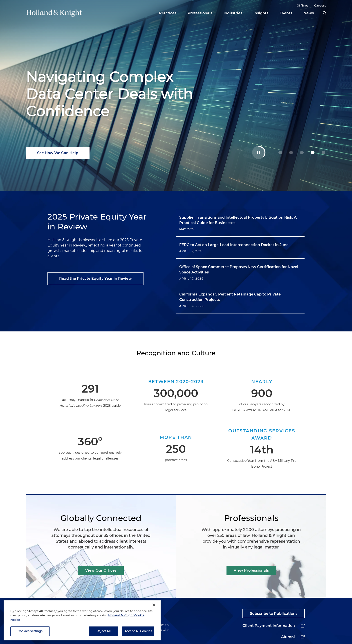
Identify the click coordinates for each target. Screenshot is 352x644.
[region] (82, 623)
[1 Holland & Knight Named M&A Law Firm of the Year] (291, 153)
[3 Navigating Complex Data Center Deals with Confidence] (313, 153)
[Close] (154, 608)
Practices (168, 13)
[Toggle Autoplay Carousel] (259, 152)
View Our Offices (101, 570)
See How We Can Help (58, 153)
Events (286, 13)
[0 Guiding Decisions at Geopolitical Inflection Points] (280, 153)
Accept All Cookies (138, 634)
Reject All (104, 634)
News (309, 13)
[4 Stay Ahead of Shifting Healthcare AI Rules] (323, 153)
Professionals (200, 13)
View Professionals (251, 570)
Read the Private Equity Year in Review (95, 279)
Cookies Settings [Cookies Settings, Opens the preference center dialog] (30, 634)
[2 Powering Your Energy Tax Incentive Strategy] (302, 153)
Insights (261, 13)
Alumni (288, 637)
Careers (320, 5)
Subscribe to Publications (274, 614)
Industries (233, 13)
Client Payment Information (269, 626)
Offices (303, 5)
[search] (325, 13)
